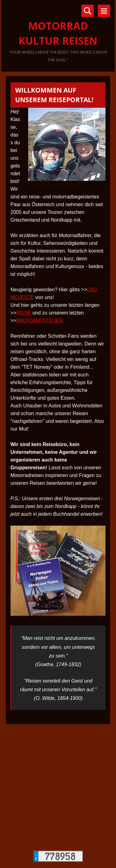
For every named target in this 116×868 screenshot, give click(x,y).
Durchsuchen (88, 11)
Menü (104, 11)
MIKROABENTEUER (39, 321)
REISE (24, 313)
